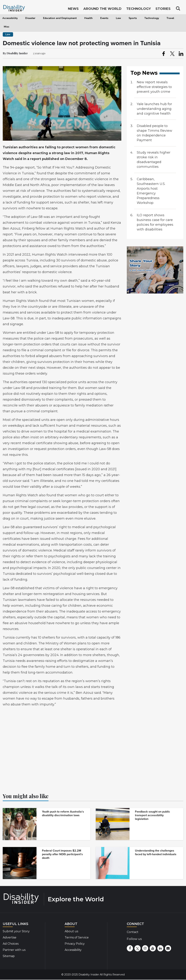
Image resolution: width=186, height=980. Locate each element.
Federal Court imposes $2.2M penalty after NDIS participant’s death (62, 854)
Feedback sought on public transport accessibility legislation (152, 815)
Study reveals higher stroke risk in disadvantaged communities (154, 160)
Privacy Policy (75, 944)
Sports (133, 18)
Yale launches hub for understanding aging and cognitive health (154, 109)
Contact (133, 932)
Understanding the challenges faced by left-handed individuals (156, 852)
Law (118, 18)
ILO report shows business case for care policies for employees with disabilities (155, 222)
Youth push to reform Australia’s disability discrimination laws (63, 813)
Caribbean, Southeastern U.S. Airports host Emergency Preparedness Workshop (151, 191)
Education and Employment (60, 18)
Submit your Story (16, 931)
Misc (7, 27)
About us (71, 931)
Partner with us (14, 950)
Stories (163, 9)
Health (88, 18)
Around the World (102, 9)
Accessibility (10, 18)
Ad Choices (11, 944)
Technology (152, 18)
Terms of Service (77, 937)
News (73, 9)
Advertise (10, 937)
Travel (170, 18)
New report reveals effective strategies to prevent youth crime (154, 87)
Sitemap (9, 956)
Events (104, 18)
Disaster (30, 18)
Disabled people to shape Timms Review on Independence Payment (154, 133)
